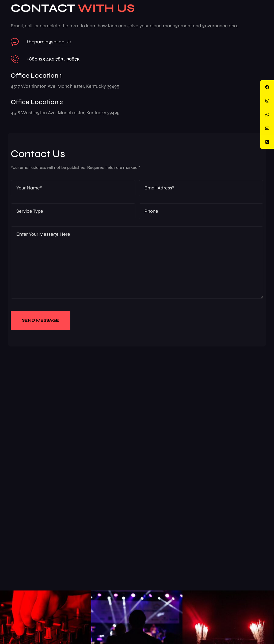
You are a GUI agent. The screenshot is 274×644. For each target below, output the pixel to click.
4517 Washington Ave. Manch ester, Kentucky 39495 (65, 86)
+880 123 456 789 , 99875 (53, 59)
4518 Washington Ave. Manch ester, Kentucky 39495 (65, 113)
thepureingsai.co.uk (49, 42)
